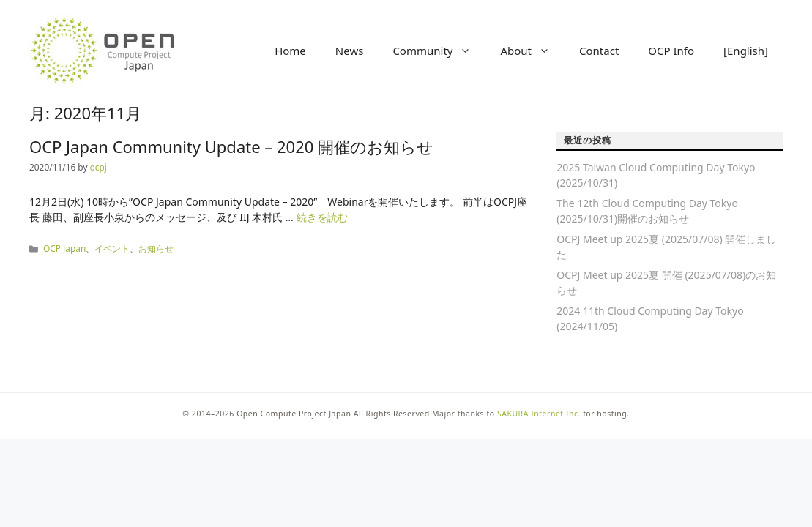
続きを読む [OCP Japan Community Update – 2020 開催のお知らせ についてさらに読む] (322, 217)
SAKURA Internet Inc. (539, 414)
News (350, 51)
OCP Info (671, 51)
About (532, 51)
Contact (599, 51)
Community (439, 51)
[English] (746, 51)
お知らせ (156, 248)
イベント (112, 248)
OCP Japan (64, 248)
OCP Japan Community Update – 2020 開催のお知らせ (231, 146)
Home (290, 51)
